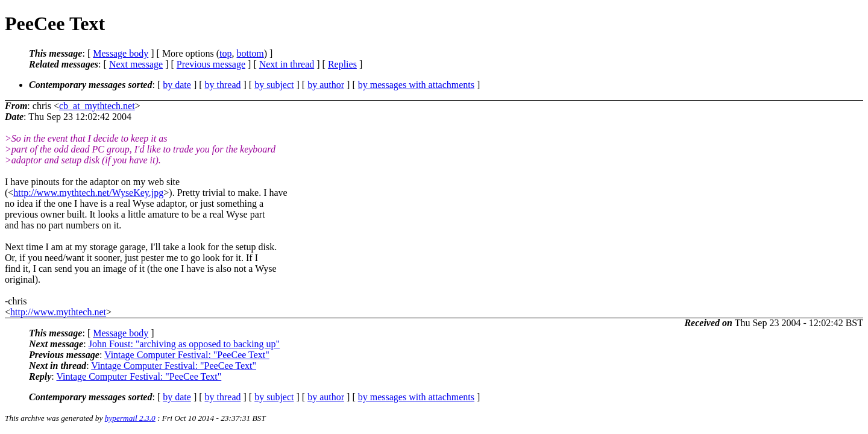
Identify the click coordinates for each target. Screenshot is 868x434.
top (225, 53)
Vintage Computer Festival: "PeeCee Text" (187, 355)
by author (326, 85)
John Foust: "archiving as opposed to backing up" (184, 344)
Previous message (211, 64)
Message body (121, 53)
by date (177, 85)
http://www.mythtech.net (58, 312)
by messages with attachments (416, 85)
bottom (250, 53)
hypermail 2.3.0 (130, 418)
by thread (223, 85)
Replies (342, 64)
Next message (136, 64)
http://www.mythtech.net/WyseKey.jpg (88, 193)
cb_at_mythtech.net (97, 106)
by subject (274, 85)
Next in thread (287, 64)
